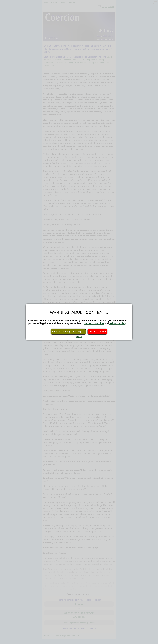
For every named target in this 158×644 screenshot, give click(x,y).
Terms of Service (94, 323)
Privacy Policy (118, 323)
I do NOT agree (97, 332)
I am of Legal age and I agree (68, 332)
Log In (79, 337)
